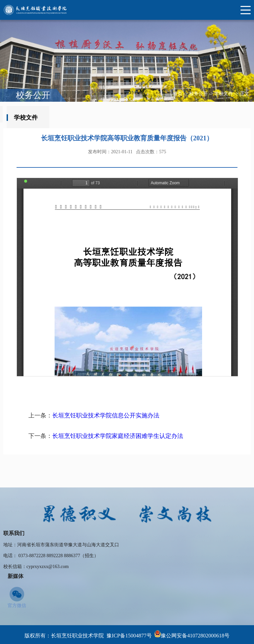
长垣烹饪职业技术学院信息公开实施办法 (106, 415)
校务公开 (198, 94)
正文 (244, 94)
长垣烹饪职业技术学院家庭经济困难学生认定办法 (118, 436)
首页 (178, 94)
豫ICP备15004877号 (129, 636)
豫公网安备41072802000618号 (195, 636)
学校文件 (224, 94)
